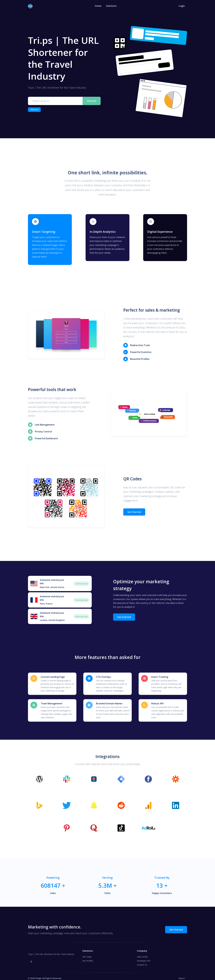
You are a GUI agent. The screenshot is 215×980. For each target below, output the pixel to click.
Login (182, 6)
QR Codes (87, 953)
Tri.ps (38, 974)
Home (98, 6)
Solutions (111, 6)
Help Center (142, 953)
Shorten (92, 101)
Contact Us (142, 961)
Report (182, 974)
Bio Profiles (88, 957)
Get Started (134, 510)
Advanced (34, 110)
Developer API (144, 957)
